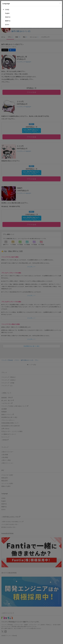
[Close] (60, 3)
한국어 (7, 25)
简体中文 (8, 17)
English (7, 13)
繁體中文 (8, 21)
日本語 (7, 10)
